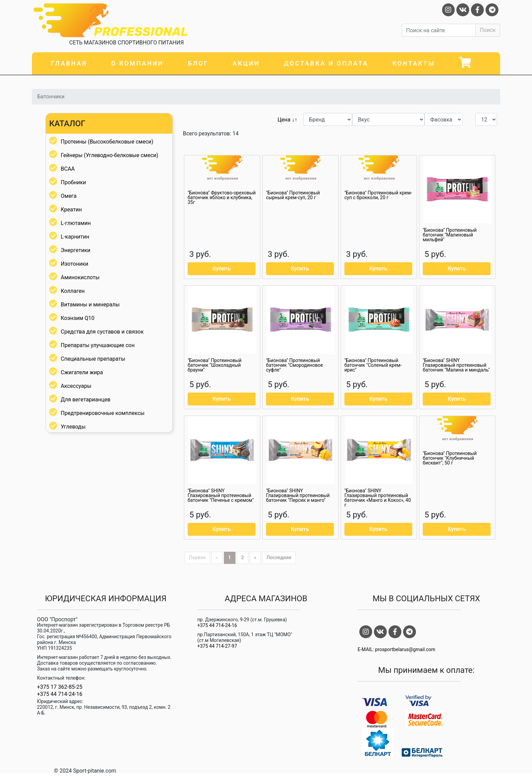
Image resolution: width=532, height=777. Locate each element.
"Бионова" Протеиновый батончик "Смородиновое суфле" (294, 365)
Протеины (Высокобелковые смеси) (107, 142)
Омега (69, 196)
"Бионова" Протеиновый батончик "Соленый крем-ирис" (373, 365)
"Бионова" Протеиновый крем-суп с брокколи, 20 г (378, 195)
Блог (198, 63)
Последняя (279, 557)
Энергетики (75, 250)
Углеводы (73, 427)
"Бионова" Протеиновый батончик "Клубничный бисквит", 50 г (450, 458)
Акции (246, 63)
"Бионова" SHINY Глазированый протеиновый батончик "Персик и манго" (298, 495)
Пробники (73, 182)
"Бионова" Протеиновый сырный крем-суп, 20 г (293, 195)
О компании (137, 63)
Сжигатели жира (82, 372)
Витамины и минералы (90, 305)
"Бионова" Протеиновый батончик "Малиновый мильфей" (450, 235)
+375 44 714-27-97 (217, 646)
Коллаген (73, 291)
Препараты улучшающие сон (98, 345)
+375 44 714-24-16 (60, 694)
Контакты (414, 63)
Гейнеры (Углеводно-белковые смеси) (109, 155)
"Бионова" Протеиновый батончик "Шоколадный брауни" (215, 365)
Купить (221, 269)
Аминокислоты (80, 277)
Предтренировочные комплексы (103, 413)
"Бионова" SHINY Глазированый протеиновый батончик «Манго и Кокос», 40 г (378, 498)
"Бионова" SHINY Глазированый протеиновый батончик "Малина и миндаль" (456, 365)
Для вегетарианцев (85, 400)
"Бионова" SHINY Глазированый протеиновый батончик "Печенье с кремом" (221, 495)
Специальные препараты (93, 359)
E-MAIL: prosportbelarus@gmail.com (396, 649)
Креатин (71, 210)
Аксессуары (76, 386)
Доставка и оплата (326, 63)
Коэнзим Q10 (78, 318)
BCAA (68, 169)
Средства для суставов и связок (102, 332)
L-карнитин (75, 237)
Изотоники (74, 264)
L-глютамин (76, 223)
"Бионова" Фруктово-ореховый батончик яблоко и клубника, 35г (222, 197)
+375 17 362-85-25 (60, 687)
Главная (69, 63)
